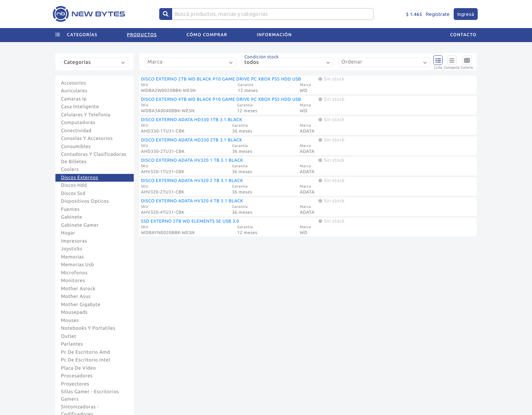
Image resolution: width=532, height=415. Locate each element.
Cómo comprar (207, 35)
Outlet (69, 336)
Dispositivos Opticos (85, 201)
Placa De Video (79, 368)
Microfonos (74, 273)
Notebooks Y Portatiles (88, 328)
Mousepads (74, 312)
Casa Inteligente (80, 107)
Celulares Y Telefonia (86, 115)
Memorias (72, 257)
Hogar (68, 233)
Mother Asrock (78, 289)
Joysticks (72, 249)
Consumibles (76, 147)
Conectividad (76, 131)
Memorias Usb (78, 265)
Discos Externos (80, 178)
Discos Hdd (74, 185)
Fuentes (70, 209)
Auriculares (74, 91)
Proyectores (75, 384)
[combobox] (96, 65)
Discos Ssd (73, 193)
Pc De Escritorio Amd (86, 352)
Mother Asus (76, 296)
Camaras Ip (74, 99)
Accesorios (74, 83)
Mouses (70, 320)
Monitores (73, 281)
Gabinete (72, 217)
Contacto (463, 35)
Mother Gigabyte (81, 305)
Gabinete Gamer (80, 225)
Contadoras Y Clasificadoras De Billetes (94, 158)
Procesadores (77, 376)
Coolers (70, 169)
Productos (142, 35)
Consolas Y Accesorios (87, 138)
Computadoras (78, 123)
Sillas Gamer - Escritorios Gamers (90, 395)
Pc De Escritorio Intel (86, 360)
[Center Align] (166, 14)
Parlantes (72, 344)
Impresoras (74, 241)
